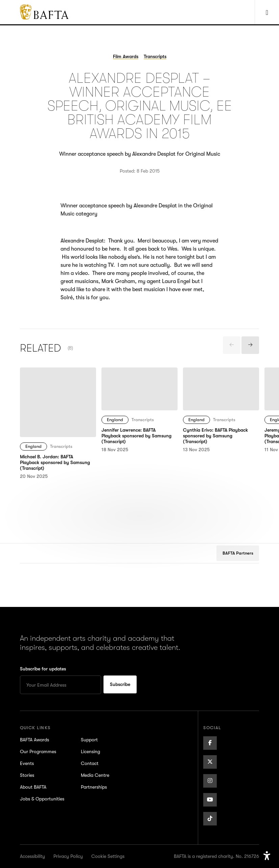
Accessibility (32, 856)
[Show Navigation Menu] (267, 12)
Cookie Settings (108, 856)
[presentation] (232, 345)
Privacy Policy (68, 856)
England (33, 446)
